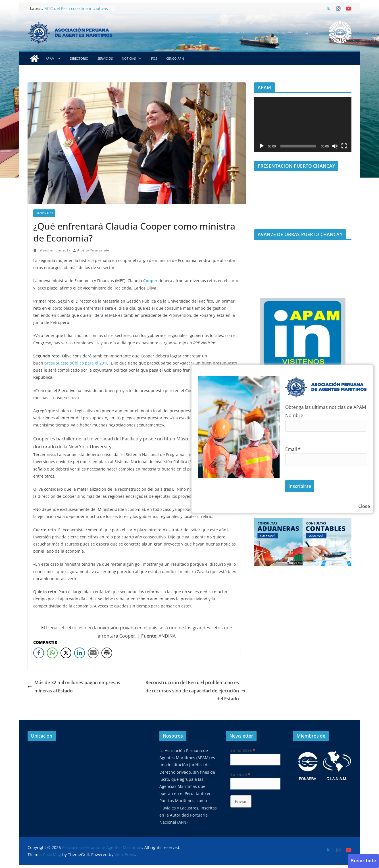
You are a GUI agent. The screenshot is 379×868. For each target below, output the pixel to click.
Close (364, 506)
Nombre (294, 415)
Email (293, 449)
